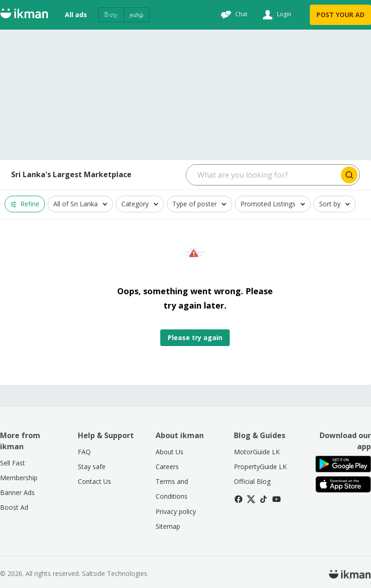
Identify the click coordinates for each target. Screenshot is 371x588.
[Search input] (263, 175)
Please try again (195, 337)
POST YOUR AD (340, 15)
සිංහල (111, 15)
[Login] (276, 15)
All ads (76, 15)
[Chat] (233, 15)
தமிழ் (137, 15)
